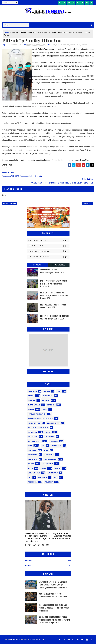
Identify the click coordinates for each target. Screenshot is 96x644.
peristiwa (49, 482)
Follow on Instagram (49, 257)
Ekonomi (46, 400)
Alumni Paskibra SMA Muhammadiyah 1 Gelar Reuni (52, 271)
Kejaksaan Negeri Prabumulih (40, 419)
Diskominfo (48, 396)
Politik (31, 464)
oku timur (43, 478)
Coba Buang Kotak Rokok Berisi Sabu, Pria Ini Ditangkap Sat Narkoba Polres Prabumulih (54, 608)
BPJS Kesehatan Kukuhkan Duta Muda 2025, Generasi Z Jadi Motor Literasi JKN (54, 296)
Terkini (53, 32)
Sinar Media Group (38, 639)
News (46, 32)
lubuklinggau (34, 473)
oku (30, 478)
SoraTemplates (15, 639)
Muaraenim (33, 437)
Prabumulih (48, 464)
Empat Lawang (34, 405)
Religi (30, 468)
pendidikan (32, 482)
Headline (51, 405)
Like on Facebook (49, 246)
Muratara (50, 437)
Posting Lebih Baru (10, 203)
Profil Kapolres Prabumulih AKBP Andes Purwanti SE (53, 306)
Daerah (15, 32)
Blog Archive (59, 265)
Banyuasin (32, 391)
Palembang (49, 455)
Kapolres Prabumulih (37, 414)
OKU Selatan (57, 446)
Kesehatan (32, 432)
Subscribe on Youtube (49, 251)
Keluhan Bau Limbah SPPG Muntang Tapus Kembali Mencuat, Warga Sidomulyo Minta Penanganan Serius (53, 585)
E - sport (32, 400)
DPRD (59, 391)
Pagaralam (33, 455)
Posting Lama (87, 203)
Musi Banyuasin (35, 441)
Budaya (47, 391)
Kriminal (31, 32)
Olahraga (32, 450)
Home (7, 32)
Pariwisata (33, 459)
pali (56, 478)
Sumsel (58, 468)
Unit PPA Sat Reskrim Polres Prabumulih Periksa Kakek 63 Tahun (53, 595)
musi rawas (53, 473)
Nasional (54, 441)
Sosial (43, 468)
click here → (35, 541)
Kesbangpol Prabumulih (38, 428)
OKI (43, 446)
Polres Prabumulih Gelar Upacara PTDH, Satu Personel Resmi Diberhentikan (54, 284)
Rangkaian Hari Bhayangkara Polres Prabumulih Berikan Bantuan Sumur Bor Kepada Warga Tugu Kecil (54, 620)
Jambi (45, 410)
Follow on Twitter (49, 241)
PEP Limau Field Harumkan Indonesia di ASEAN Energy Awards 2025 (55, 317)
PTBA (46, 450)
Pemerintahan (50, 459)
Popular (37, 265)
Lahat (39, 32)
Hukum (23, 32)
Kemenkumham (53, 423)
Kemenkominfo (34, 423)
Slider (30, 566)
